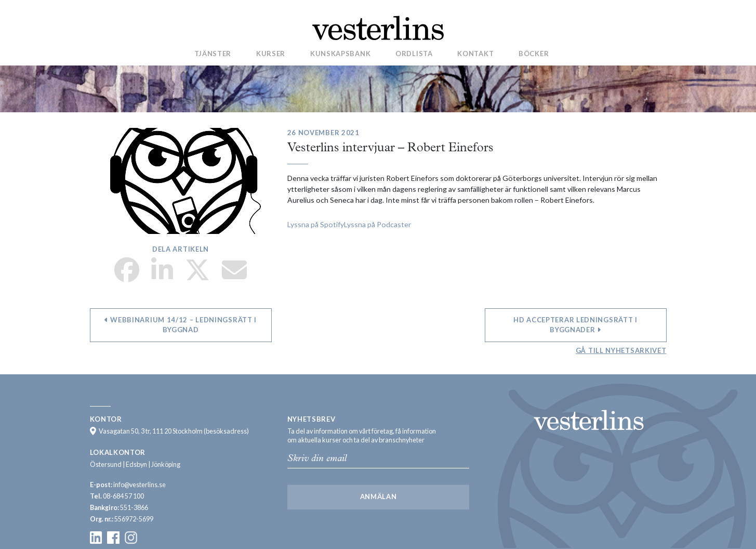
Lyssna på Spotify (316, 224)
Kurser (271, 54)
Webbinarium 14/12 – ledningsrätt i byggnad (181, 325)
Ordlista (414, 54)
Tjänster (213, 54)
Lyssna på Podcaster (377, 224)
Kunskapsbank (340, 54)
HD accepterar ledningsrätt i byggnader (575, 325)
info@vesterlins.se (140, 485)
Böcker (534, 54)
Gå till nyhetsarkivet (621, 350)
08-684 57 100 (123, 496)
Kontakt (475, 54)
